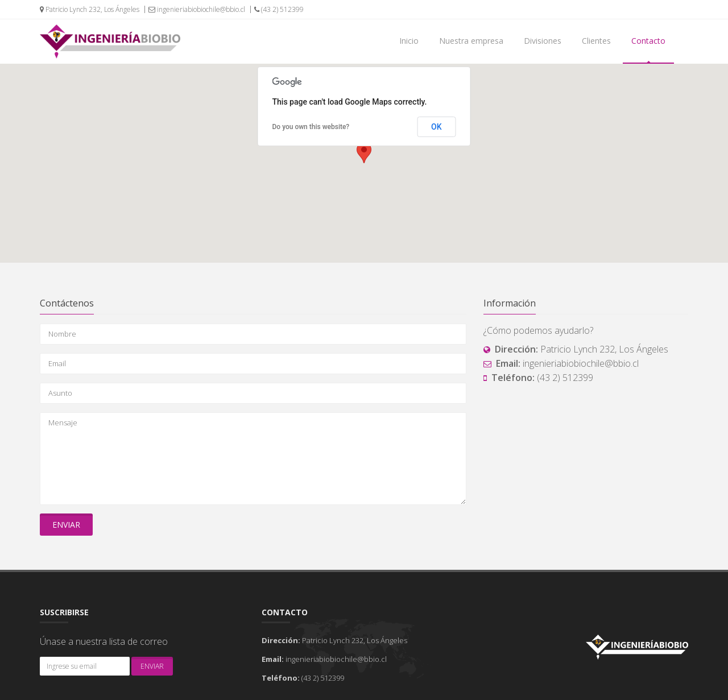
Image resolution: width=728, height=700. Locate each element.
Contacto (648, 41)
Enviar (66, 525)
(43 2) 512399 (279, 9)
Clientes (596, 41)
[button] (364, 153)
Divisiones (543, 41)
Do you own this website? (311, 127)
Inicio (409, 41)
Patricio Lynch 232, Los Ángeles (90, 9)
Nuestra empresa (471, 41)
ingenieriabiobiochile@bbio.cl (197, 9)
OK (437, 127)
